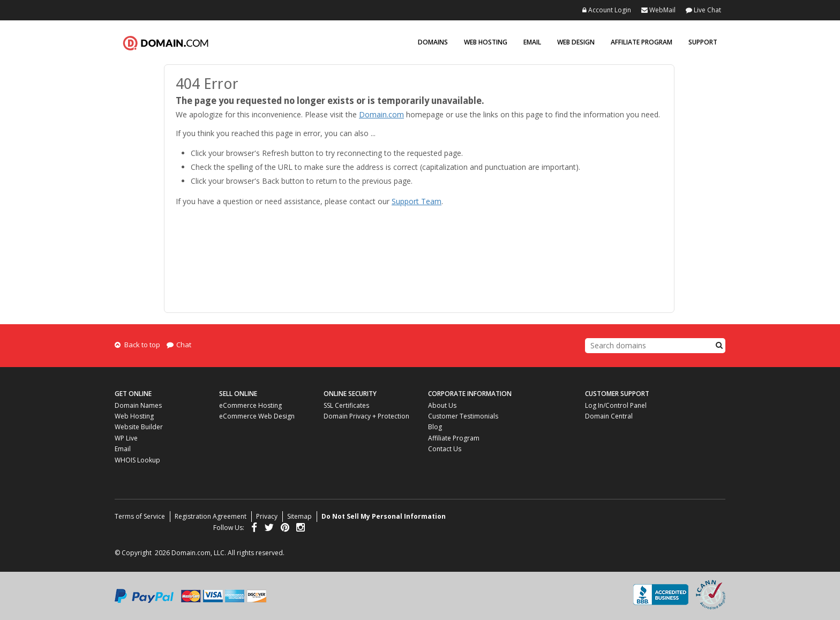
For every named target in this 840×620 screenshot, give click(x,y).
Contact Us (445, 449)
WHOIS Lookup (137, 460)
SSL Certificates (346, 405)
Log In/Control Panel (616, 405)
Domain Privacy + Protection (366, 416)
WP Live (126, 438)
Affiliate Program (642, 42)
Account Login (607, 10)
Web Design (576, 42)
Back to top (137, 345)
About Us (442, 405)
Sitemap (299, 516)
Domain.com (166, 43)
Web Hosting (486, 42)
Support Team (417, 201)
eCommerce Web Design (257, 416)
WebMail (658, 10)
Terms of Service (140, 516)
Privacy (267, 516)
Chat (179, 345)
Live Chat (703, 10)
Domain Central (609, 416)
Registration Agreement (211, 516)
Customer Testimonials (463, 416)
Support (703, 42)
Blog (435, 427)
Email (532, 42)
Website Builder (139, 427)
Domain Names (138, 405)
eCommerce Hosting (250, 405)
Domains (433, 42)
